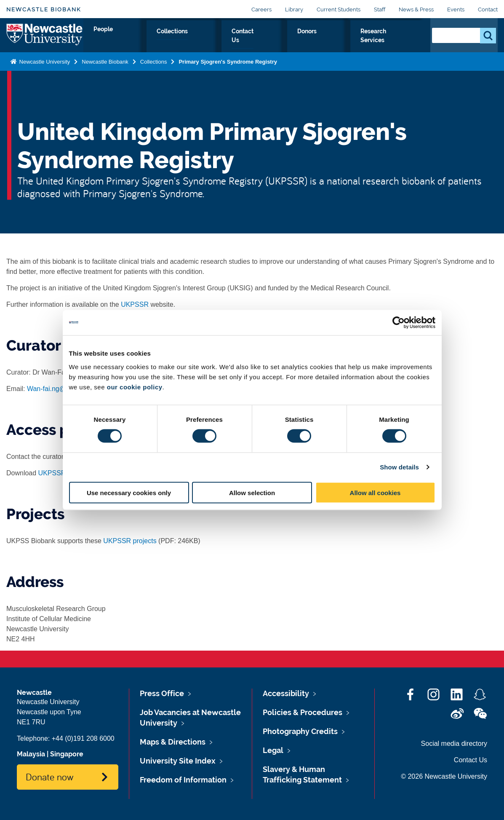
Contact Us (289, 41)
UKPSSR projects (130, 541)
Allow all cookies (375, 492)
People (195, 41)
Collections (239, 41)
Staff (380, 9)
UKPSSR (135, 304)
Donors (332, 41)
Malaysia (31, 754)
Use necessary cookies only (129, 492)
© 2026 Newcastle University (444, 776)
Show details (399, 467)
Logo (45, 39)
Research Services (387, 41)
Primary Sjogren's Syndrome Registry (228, 69)
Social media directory (454, 744)
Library (294, 9)
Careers (261, 9)
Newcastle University (44, 69)
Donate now (49, 777)
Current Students (339, 9)
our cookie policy (135, 387)
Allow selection (252, 492)
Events (456, 9)
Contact (488, 9)
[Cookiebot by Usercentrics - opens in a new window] (399, 323)
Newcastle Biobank (44, 9)
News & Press (416, 9)
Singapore (67, 754)
